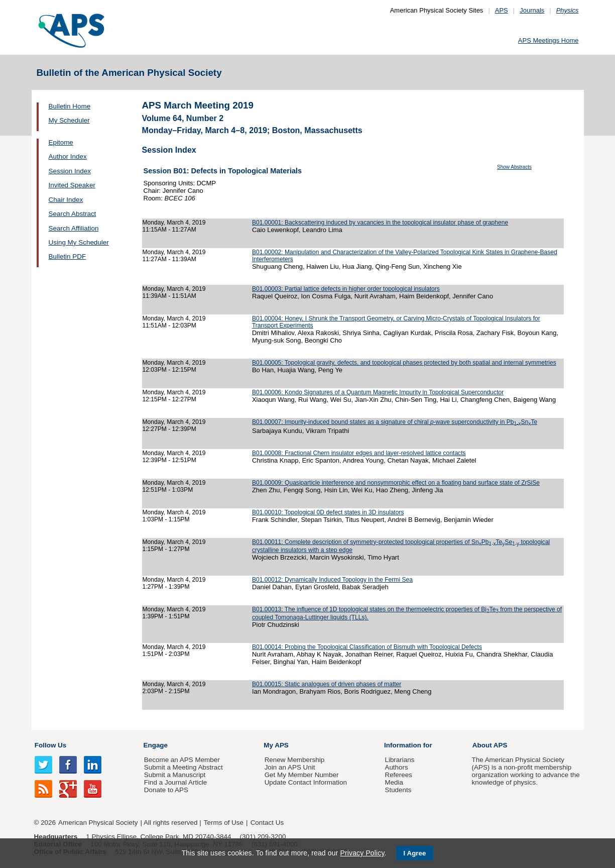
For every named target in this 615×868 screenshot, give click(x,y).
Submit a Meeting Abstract (183, 767)
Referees (398, 775)
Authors (396, 767)
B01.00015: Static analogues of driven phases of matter (327, 684)
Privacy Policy (362, 853)
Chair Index (66, 200)
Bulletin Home (70, 106)
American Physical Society (98, 823)
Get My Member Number (302, 775)
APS (502, 10)
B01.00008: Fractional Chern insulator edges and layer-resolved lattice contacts (359, 453)
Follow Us (50, 745)
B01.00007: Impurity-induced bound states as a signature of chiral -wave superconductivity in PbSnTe (395, 422)
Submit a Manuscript (175, 775)
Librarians (399, 760)
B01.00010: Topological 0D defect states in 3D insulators (328, 512)
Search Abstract (73, 214)
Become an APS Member (182, 760)
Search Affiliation (74, 228)
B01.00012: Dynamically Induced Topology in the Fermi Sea (332, 580)
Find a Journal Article (175, 782)
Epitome (61, 142)
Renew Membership (295, 760)
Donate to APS (166, 790)
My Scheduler (69, 120)
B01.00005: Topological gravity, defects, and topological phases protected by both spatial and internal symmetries (404, 363)
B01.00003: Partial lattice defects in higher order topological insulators (346, 289)
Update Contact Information (306, 782)
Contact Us (267, 823)
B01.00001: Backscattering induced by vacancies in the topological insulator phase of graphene (380, 223)
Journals (532, 10)
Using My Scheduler (79, 242)
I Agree (415, 853)
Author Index (68, 156)
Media (394, 782)
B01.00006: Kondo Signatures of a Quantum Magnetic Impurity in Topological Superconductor (378, 392)
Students (398, 790)
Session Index (70, 171)
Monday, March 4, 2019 (174, 223)
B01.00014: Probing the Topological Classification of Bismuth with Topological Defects (367, 647)
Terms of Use (224, 823)
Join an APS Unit (290, 767)
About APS (490, 745)
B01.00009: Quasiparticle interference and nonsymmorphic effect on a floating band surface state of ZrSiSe (396, 483)
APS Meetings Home (548, 40)
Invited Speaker (72, 185)
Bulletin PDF (68, 256)
